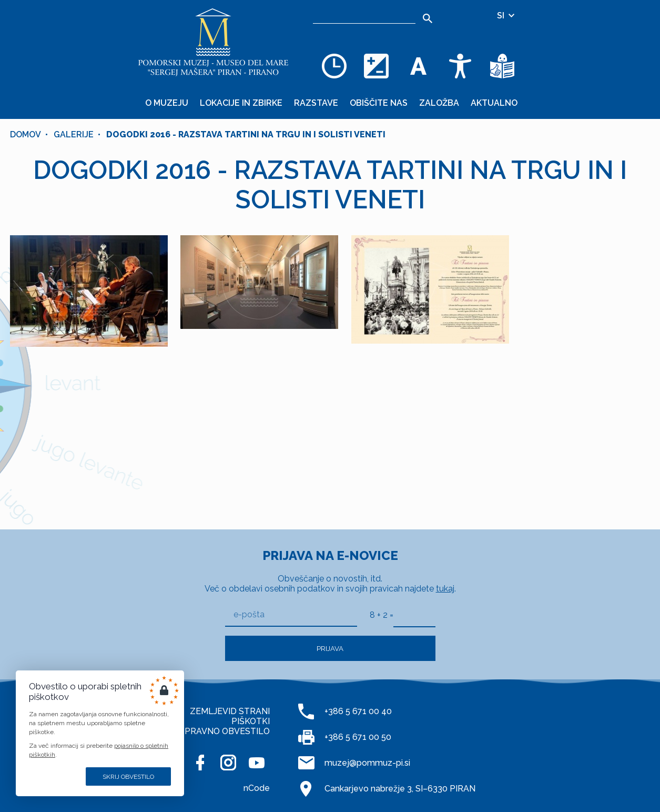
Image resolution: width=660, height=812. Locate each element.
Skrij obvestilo (128, 777)
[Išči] (427, 18)
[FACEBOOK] (200, 763)
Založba (439, 103)
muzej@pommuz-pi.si (367, 763)
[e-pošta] (291, 615)
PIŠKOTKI (251, 721)
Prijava (330, 648)
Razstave (316, 103)
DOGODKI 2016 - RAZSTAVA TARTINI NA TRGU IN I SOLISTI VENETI (246, 134)
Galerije (74, 134)
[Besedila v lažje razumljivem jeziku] (502, 66)
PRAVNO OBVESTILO (227, 731)
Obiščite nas (379, 103)
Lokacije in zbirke (241, 103)
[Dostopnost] (460, 66)
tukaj (445, 589)
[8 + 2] (414, 615)
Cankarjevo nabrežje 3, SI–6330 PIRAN (400, 789)
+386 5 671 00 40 (358, 711)
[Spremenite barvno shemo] (376, 66)
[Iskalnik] (364, 16)
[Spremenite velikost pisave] (418, 66)
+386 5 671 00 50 (358, 737)
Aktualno (494, 103)
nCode (257, 788)
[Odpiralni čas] (334, 66)
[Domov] (213, 42)
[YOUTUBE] (257, 763)
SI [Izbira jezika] (506, 16)
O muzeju (167, 103)
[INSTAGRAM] (228, 763)
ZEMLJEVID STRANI (230, 711)
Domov (26, 134)
